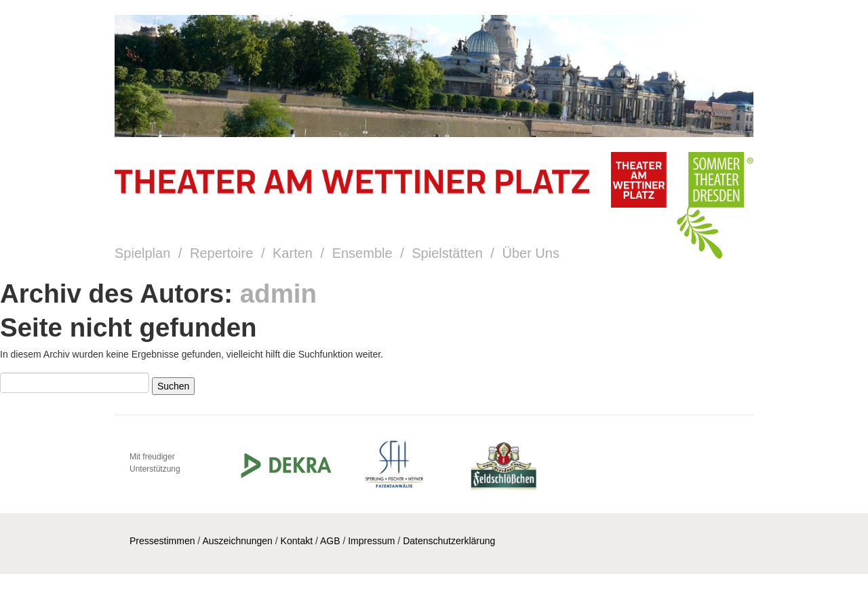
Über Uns (530, 253)
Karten (293, 253)
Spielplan (142, 253)
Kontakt (297, 541)
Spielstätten (447, 253)
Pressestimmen (162, 541)
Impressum (371, 541)
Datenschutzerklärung (449, 541)
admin (278, 293)
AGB (330, 541)
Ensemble (362, 253)
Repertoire (221, 253)
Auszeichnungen (237, 541)
